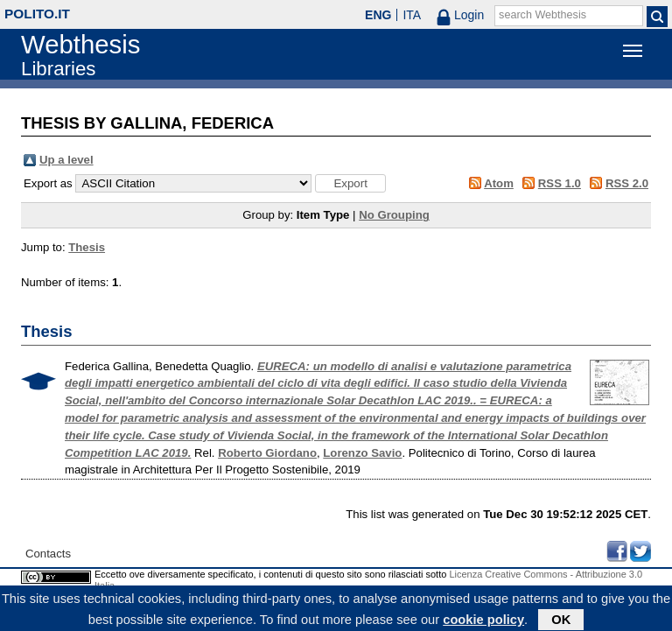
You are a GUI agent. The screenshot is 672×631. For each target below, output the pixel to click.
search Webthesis (542, 15)
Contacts (48, 554)
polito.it (37, 14)
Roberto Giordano (267, 453)
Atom (499, 183)
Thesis (87, 247)
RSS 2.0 (627, 183)
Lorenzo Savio (362, 453)
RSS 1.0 (560, 183)
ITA (412, 15)
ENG (378, 15)
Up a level (66, 160)
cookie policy (483, 621)
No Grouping (394, 215)
